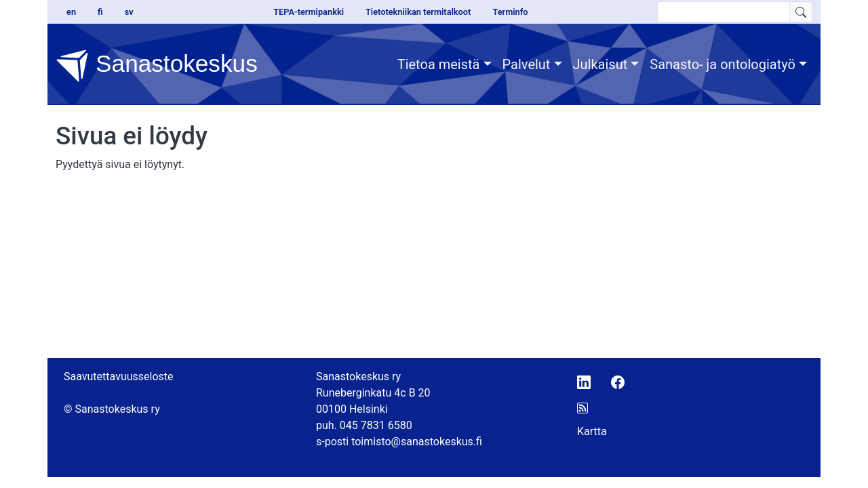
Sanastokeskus (157, 66)
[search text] (724, 12)
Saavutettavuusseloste (119, 377)
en (71, 12)
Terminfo (510, 12)
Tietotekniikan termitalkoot (418, 12)
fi (100, 12)
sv (129, 12)
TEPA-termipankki (309, 12)
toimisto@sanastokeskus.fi (417, 442)
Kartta (592, 431)
